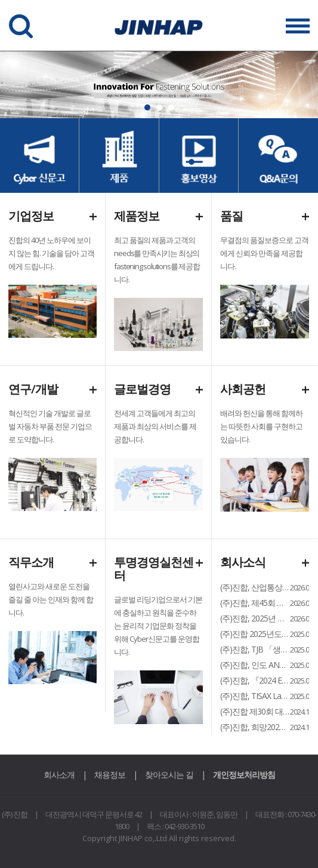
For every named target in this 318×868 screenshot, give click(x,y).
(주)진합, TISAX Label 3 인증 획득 (255, 696)
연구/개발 (33, 389)
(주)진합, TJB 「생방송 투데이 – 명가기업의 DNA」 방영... (255, 649)
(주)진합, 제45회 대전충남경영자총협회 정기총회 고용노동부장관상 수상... (255, 603)
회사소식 (243, 562)
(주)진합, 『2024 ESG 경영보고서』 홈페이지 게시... (255, 680)
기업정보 (31, 216)
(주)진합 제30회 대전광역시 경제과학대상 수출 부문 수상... (255, 711)
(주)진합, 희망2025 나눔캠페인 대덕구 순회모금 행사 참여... (255, 727)
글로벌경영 (142, 389)
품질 (231, 216)
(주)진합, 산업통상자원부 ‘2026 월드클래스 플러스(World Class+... (255, 587)
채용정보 (110, 775)
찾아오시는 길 (169, 775)
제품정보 (137, 216)
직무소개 (31, 562)
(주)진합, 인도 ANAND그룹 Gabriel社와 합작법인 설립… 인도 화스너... (255, 665)
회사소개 (59, 775)
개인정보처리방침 (244, 775)
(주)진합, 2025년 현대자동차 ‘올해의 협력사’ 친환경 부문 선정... (255, 618)
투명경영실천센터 (154, 569)
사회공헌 (243, 389)
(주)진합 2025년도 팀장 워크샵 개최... (255, 634)
